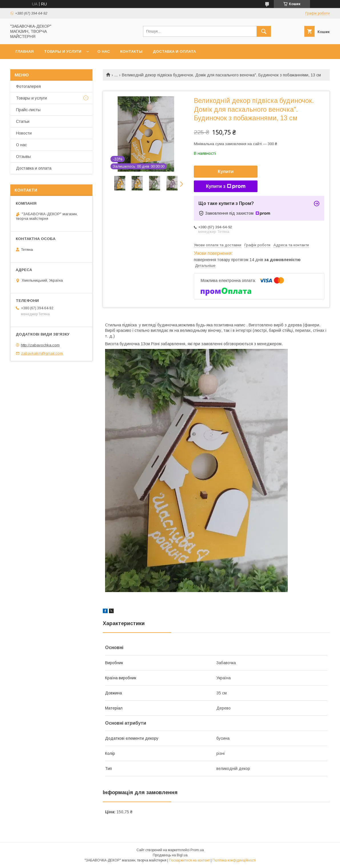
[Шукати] (264, 31)
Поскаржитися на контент (189, 860)
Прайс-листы (28, 110)
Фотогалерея (28, 86)
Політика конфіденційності (234, 860)
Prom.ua (197, 850)
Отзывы (23, 156)
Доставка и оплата (174, 51)
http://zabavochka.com (40, 345)
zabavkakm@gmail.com (42, 353)
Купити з (226, 186)
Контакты (131, 51)
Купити (226, 171)
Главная (25, 51)
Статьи (23, 121)
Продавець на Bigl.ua (170, 855)
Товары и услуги (63, 51)
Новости (24, 133)
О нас (104, 51)
